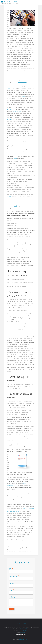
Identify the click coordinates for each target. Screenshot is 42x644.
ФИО (10, 569)
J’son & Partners (17, 111)
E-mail (11, 590)
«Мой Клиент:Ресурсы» (29, 508)
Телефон (12, 583)
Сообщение (13, 597)
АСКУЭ (9, 88)
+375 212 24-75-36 (24, 631)
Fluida (21, 639)
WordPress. (26, 639)
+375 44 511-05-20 (23, 629)
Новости (25, 624)
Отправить (12, 609)
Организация (13, 576)
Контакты (17, 624)
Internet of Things (23, 82)
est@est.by (23, 633)
